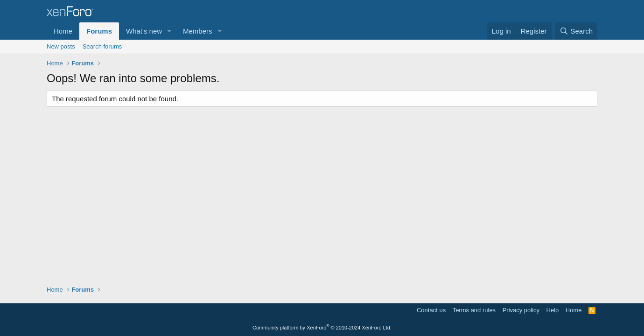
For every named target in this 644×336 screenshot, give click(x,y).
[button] (169, 31)
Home (63, 31)
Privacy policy (521, 310)
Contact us (431, 310)
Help (553, 310)
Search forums (102, 46)
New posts (61, 46)
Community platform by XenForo (322, 328)
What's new (144, 31)
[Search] (576, 31)
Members (198, 31)
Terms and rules (474, 310)
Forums (99, 31)
